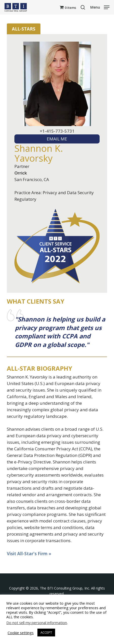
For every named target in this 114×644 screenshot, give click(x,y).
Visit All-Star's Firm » (29, 554)
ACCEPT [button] (46, 632)
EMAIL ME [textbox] (57, 139)
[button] (100, 7)
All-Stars (24, 29)
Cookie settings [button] (21, 633)
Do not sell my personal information (37, 623)
